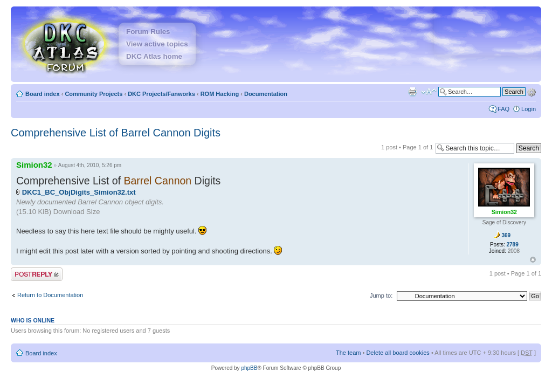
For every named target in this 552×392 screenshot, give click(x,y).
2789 (513, 245)
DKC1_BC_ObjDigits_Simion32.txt (79, 192)
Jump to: (381, 295)
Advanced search (532, 91)
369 (506, 235)
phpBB (249, 368)
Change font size (429, 92)
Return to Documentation (50, 295)
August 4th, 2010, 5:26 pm (90, 165)
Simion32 (34, 165)
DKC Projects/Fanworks (161, 94)
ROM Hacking (220, 94)
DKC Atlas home (154, 56)
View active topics (157, 44)
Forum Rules (148, 32)
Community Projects (94, 94)
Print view (412, 92)
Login (529, 109)
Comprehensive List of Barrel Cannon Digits (116, 133)
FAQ (503, 109)
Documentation (266, 94)
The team (348, 353)
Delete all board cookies (398, 353)
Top (533, 260)
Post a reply (37, 274)
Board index (43, 94)
